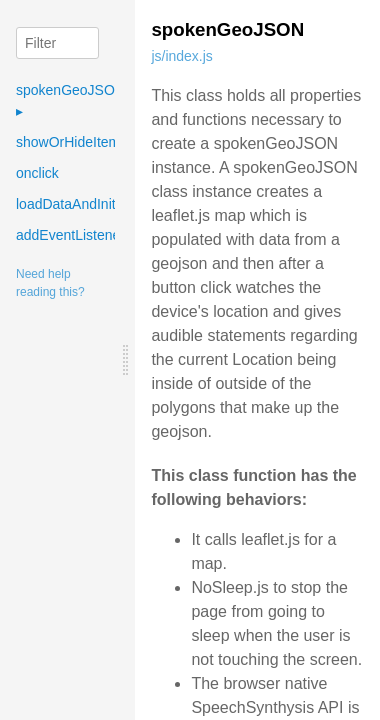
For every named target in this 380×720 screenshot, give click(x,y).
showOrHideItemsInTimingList (109, 142)
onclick (37, 173)
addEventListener (70, 235)
